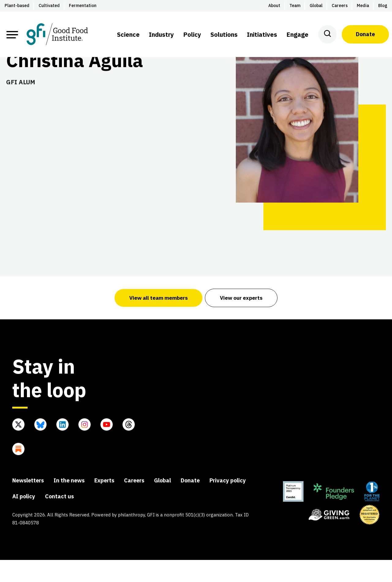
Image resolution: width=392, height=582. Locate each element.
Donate (365, 34)
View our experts (242, 320)
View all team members (158, 320)
